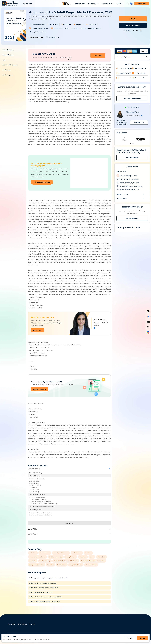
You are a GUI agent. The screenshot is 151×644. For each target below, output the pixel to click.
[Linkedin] (95, 327)
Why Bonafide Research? (10, 64)
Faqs (4, 59)
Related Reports (8, 74)
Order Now (98, 55)
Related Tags (7, 69)
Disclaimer (12, 628)
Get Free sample (133, 25)
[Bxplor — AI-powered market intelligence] (67, 4)
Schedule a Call (53, 37)
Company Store (79, 4)
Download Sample (43, 181)
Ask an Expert (37, 329)
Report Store (142, 4)
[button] (126, 4)
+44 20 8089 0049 (124, 72)
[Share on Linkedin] (141, 31)
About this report (8, 49)
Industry (26, 4)
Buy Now (133, 18)
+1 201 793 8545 (139, 72)
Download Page (36, 37)
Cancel (129, 638)
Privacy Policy (24, 628)
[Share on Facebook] (133, 31)
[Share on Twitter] (137, 31)
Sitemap (36, 628)
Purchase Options (132, 56)
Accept (142, 638)
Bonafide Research (38, 25)
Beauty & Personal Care (73, 32)
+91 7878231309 (139, 68)
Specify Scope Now (40, 388)
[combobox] (144, 50)
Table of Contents (8, 54)
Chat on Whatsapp (124, 68)
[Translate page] (131, 4)
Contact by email (124, 77)
